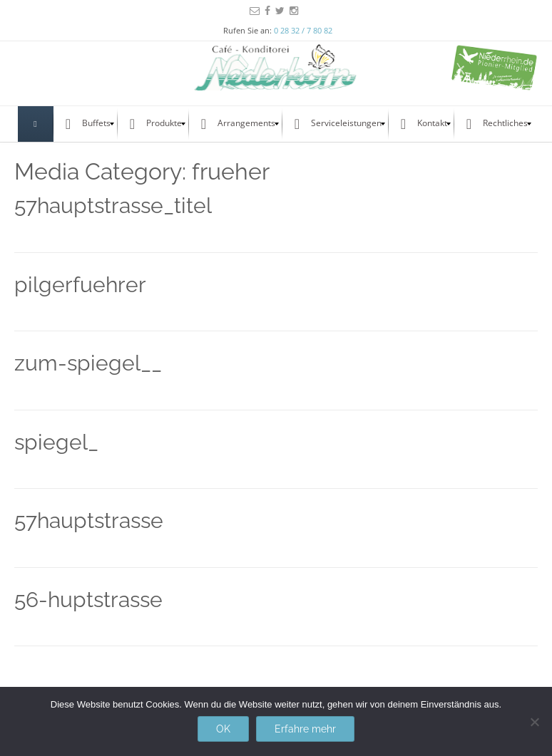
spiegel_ (56, 442)
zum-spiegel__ (88, 363)
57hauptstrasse (89, 521)
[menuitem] (36, 124)
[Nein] (534, 722)
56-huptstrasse (88, 600)
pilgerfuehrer (80, 285)
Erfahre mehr (305, 729)
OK (223, 729)
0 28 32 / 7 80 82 (303, 30)
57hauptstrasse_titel (113, 206)
